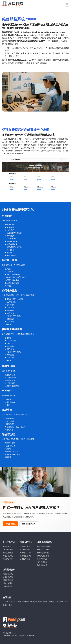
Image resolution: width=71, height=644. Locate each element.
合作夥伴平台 (25, 546)
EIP (4, 601)
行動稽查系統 (8, 585)
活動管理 (60, 601)
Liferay (14, 632)
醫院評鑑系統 (8, 579)
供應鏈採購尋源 (43, 552)
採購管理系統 (42, 558)
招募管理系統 (8, 576)
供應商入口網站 (43, 549)
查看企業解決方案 (29, 524)
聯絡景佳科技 (10, 524)
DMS (8, 601)
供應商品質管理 (43, 555)
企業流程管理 (8, 552)
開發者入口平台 (26, 552)
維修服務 (52, 601)
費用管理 (30, 601)
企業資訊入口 (8, 546)
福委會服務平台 (26, 555)
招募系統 (38, 601)
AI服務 (10, 604)
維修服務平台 (25, 558)
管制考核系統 (8, 582)
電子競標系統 (42, 561)
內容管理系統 (8, 555)
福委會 (45, 601)
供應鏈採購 (21, 601)
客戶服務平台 (25, 549)
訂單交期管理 (42, 564)
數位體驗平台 (8, 558)
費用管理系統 (8, 573)
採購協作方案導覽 (44, 546)
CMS (13, 601)
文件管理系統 (8, 549)
